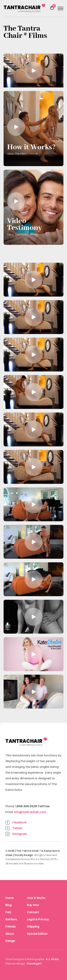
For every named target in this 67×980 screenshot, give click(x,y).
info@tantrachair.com (30, 812)
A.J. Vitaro (52, 959)
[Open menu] (60, 8)
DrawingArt (34, 964)
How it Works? (31, 147)
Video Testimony (25, 229)
